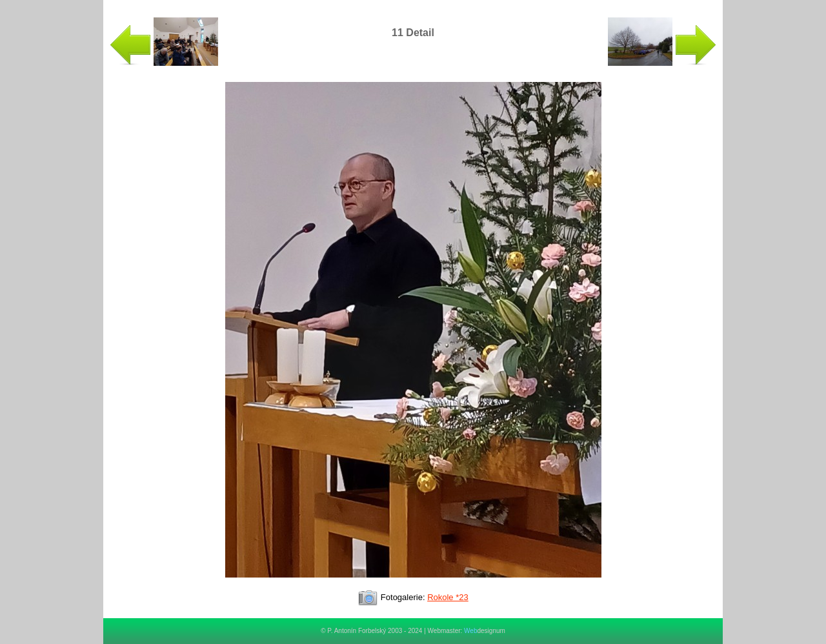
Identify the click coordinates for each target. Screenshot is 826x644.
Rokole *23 (448, 597)
